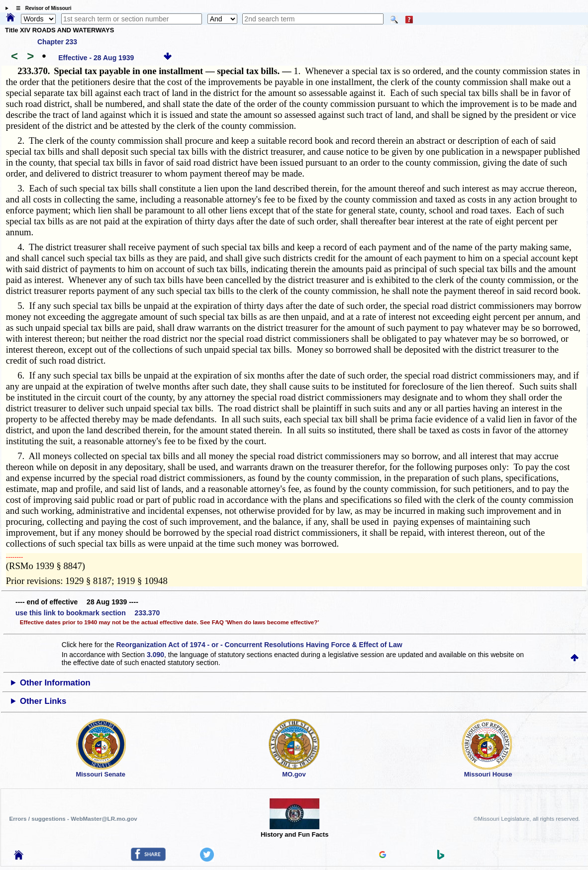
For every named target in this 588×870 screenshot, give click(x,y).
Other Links (43, 701)
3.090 (155, 655)
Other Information (55, 683)
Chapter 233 (57, 42)
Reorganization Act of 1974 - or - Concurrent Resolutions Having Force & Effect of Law (259, 645)
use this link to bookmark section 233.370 (88, 613)
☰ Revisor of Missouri (41, 8)
